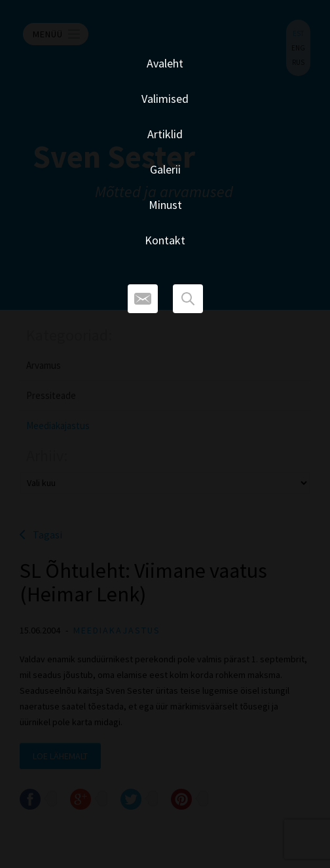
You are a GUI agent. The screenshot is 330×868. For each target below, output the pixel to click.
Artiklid (165, 134)
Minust (165, 205)
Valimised (165, 99)
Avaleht (165, 63)
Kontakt (165, 240)
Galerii (165, 169)
